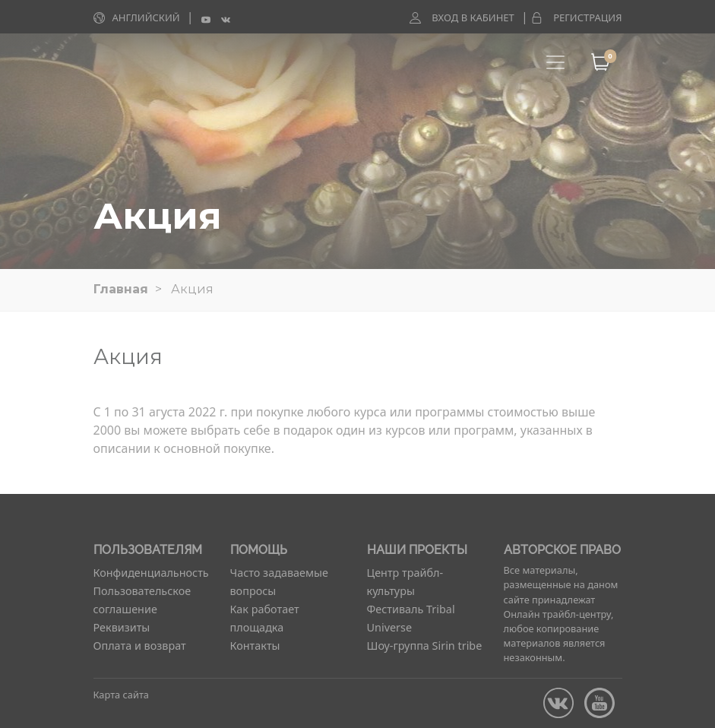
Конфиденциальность (151, 573)
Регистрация (587, 17)
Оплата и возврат (140, 646)
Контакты (255, 646)
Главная (121, 289)
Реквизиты (122, 627)
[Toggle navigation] (555, 62)
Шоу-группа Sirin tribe (425, 646)
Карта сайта (121, 695)
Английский (146, 17)
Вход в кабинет (473, 17)
